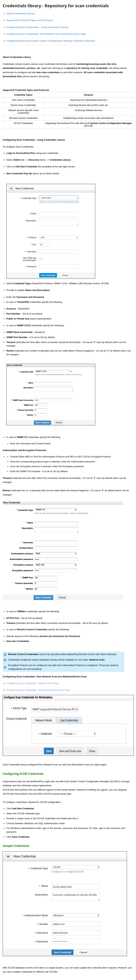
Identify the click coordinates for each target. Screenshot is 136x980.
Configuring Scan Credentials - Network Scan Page (33, 683)
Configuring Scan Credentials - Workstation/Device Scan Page (38, 690)
